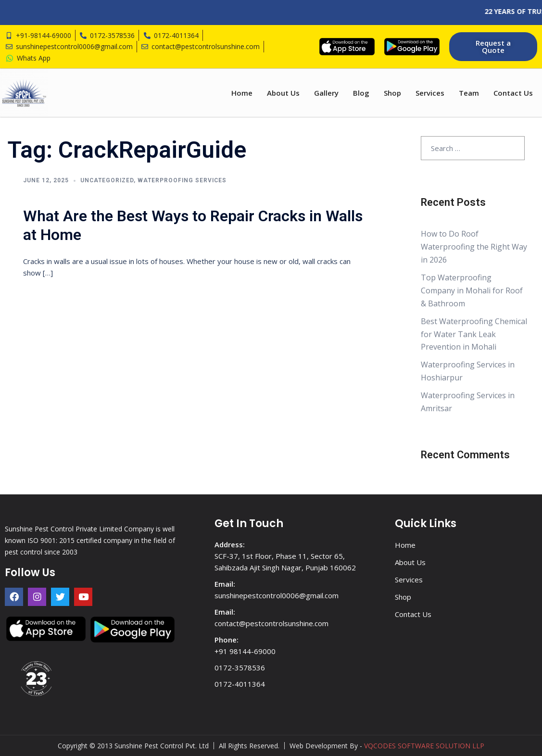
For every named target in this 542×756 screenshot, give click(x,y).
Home (242, 93)
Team (469, 93)
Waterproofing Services (182, 180)
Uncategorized (107, 180)
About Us (283, 93)
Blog (361, 93)
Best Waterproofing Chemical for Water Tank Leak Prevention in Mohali (474, 334)
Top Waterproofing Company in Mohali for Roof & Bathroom (472, 290)
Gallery (326, 93)
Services (430, 93)
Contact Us (513, 93)
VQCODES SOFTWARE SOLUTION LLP (424, 746)
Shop (392, 93)
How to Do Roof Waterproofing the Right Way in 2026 (474, 247)
